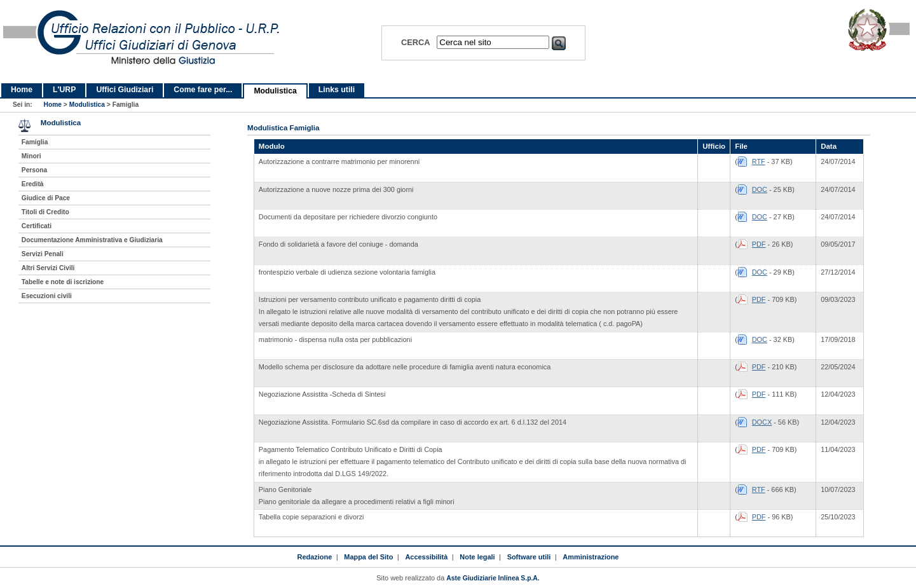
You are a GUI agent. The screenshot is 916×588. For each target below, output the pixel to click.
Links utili (337, 90)
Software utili (529, 557)
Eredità (33, 184)
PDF (759, 244)
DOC (760, 189)
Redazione (315, 557)
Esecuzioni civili (47, 296)
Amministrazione (591, 557)
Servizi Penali (43, 254)
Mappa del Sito (368, 557)
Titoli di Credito (45, 212)
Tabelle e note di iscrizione (63, 282)
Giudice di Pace (46, 198)
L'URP (64, 90)
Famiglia (35, 142)
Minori (31, 156)
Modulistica (275, 91)
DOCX (762, 422)
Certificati (37, 226)
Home (22, 90)
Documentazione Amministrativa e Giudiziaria (92, 240)
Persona (34, 170)
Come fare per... (203, 90)
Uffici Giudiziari (125, 90)
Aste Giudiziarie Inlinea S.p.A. (493, 578)
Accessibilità (426, 557)
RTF (759, 161)
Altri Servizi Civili (48, 268)
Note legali (477, 557)
